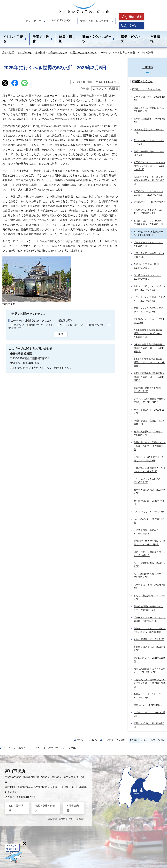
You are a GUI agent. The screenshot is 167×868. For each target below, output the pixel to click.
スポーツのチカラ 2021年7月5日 (149, 714)
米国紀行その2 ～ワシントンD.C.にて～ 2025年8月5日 (148, 193)
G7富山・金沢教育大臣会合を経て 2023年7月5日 (149, 459)
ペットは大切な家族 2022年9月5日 (149, 565)
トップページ (25, 52)
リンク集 (71, 748)
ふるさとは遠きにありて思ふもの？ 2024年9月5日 (150, 288)
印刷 (83, 89)
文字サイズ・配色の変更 (94, 21)
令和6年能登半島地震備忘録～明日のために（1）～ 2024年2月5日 (149, 377)
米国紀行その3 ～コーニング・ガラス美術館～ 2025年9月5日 (149, 180)
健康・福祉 (65, 39)
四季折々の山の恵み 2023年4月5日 (149, 492)
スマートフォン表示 (154, 740)
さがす (133, 25)
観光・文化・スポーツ (97, 39)
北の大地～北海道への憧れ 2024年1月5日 (148, 390)
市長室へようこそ (58, 52)
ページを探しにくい (71, 325)
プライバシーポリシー (16, 748)
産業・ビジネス (131, 39)
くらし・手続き (13, 39)
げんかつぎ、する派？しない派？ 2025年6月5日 (148, 211)
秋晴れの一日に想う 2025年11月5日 (149, 153)
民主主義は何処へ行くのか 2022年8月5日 (148, 576)
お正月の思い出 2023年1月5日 (149, 521)
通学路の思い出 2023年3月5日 (149, 503)
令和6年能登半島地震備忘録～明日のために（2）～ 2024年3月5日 (149, 362)
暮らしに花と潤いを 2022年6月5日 (149, 597)
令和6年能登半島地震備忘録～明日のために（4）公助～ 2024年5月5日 (149, 334)
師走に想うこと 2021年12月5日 (150, 660)
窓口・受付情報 (16, 808)
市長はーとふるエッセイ (84, 52)
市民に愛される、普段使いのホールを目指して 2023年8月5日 (150, 446)
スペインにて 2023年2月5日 (149, 512)
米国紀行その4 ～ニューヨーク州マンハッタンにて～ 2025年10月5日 (149, 166)
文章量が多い (16, 328)
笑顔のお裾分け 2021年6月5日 (149, 725)
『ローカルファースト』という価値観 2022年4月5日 (150, 619)
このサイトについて (47, 748)
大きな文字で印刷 (104, 89)
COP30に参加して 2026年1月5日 (149, 131)
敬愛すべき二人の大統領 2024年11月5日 (147, 266)
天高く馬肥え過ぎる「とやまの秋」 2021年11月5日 (150, 670)
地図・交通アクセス (45, 808)
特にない (19, 325)
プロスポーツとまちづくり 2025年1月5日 (148, 244)
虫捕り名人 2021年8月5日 (148, 705)
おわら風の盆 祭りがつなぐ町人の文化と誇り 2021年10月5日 (150, 683)
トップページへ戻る (114, 740)
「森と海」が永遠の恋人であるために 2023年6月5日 (150, 470)
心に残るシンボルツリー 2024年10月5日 (147, 277)
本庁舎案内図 (73, 808)
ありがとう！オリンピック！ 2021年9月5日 (150, 696)
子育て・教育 (41, 39)
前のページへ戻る (87, 740)
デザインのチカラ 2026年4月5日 (149, 99)
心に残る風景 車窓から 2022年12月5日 (147, 532)
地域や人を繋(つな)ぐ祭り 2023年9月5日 (148, 433)
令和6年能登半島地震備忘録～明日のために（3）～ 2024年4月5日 (149, 348)
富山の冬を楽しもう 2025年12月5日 (149, 142)
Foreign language (61, 20)
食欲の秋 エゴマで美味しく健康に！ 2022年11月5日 (150, 543)
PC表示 (134, 740)
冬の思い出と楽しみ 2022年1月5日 (149, 649)
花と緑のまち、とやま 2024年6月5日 (149, 321)
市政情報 (155, 39)
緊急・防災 (136, 17)
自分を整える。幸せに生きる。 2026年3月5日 (150, 110)
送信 (61, 334)
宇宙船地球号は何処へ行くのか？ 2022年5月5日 (148, 608)
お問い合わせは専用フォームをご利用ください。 (44, 368)
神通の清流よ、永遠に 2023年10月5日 (149, 422)
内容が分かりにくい (42, 325)
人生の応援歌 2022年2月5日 (149, 639)
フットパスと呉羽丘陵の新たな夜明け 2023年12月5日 (150, 400)
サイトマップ (33, 21)
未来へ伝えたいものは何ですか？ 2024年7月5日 (148, 310)
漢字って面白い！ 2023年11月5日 (149, 412)
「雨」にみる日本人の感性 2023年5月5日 (148, 481)
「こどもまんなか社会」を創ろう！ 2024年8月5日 (150, 299)
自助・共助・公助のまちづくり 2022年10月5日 (150, 554)
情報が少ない (97, 325)
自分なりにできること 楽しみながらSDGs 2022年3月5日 (150, 630)
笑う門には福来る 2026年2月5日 (149, 120)
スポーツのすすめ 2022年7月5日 (149, 586)
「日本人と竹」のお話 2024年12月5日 (149, 255)
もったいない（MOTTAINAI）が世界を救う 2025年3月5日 (149, 222)
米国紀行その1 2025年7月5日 (150, 202)
